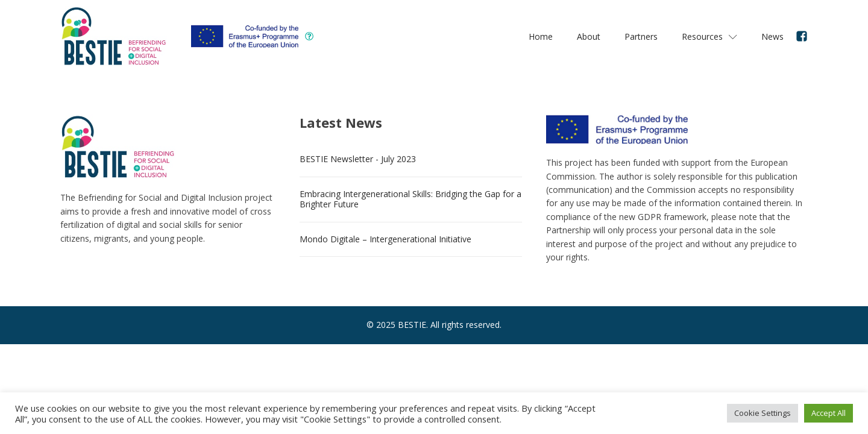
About (589, 36)
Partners (641, 36)
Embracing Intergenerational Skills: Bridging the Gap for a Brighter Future (410, 199)
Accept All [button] (829, 413)
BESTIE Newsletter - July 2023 (358, 159)
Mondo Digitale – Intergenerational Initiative (385, 239)
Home (541, 36)
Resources (709, 36)
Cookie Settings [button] (763, 413)
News (772, 36)
